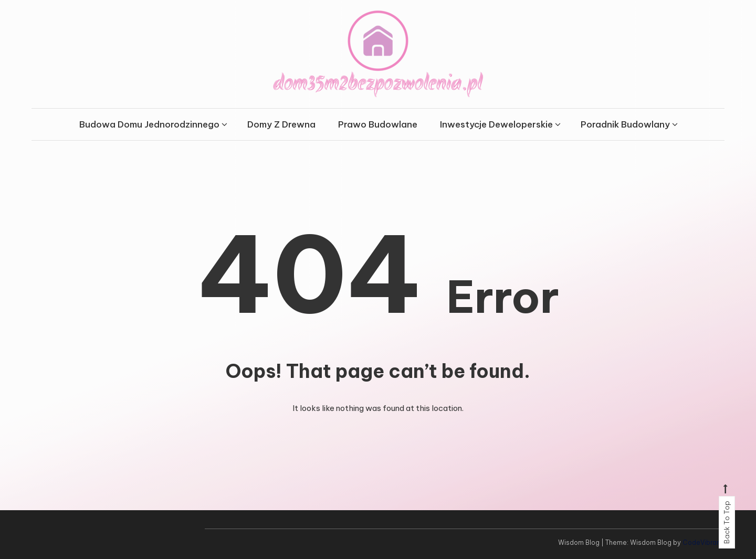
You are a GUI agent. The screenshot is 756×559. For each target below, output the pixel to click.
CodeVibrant (703, 542)
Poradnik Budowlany (625, 124)
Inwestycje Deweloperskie (496, 124)
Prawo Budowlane (378, 124)
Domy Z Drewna (281, 124)
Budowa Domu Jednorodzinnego (149, 124)
